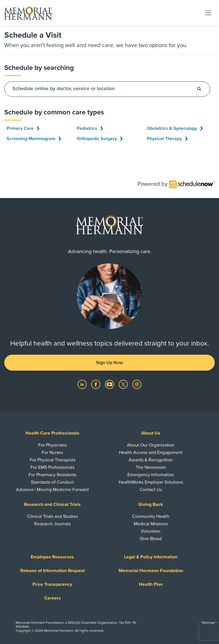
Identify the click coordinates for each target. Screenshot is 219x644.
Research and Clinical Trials (52, 504)
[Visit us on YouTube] (110, 384)
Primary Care (23, 128)
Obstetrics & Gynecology (175, 128)
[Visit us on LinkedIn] (83, 384)
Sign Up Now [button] (109, 363)
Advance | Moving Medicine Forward (52, 490)
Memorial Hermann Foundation (151, 571)
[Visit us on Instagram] (137, 384)
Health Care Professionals (52, 433)
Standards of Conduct (52, 482)
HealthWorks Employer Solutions (151, 482)
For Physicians (52, 445)
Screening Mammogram (34, 139)
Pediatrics (90, 128)
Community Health (151, 516)
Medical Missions (151, 524)
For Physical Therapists (52, 460)
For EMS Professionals (52, 467)
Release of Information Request (52, 571)
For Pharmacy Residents (52, 475)
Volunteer (151, 531)
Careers (52, 598)
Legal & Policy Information (151, 557)
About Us (151, 433)
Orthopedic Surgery (100, 139)
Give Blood (151, 539)
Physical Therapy (167, 139)
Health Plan (151, 584)
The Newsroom (151, 467)
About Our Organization (151, 445)
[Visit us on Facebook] (96, 384)
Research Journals (52, 524)
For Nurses (52, 453)
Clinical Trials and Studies (52, 516)
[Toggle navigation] (208, 13)
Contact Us (151, 490)
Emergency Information (151, 475)
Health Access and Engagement (151, 453)
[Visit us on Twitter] (124, 384)
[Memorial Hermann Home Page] (28, 13)
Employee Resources (52, 557)
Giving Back (151, 504)
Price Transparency (52, 584)
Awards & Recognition (151, 460)
